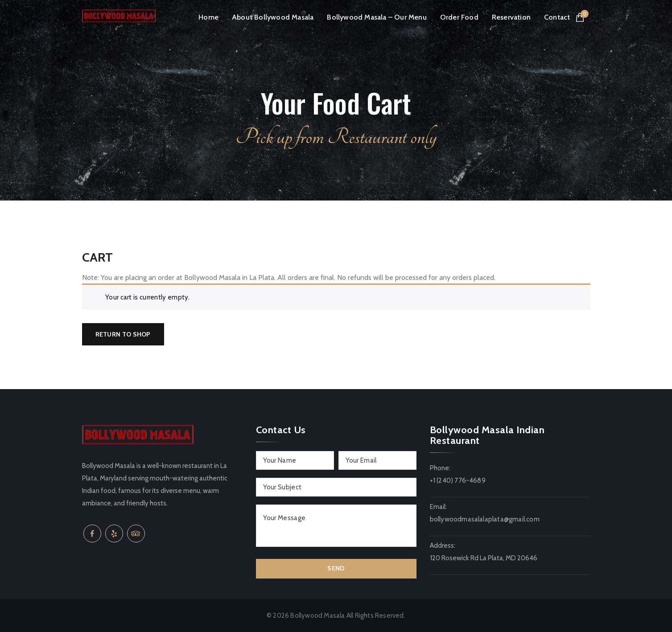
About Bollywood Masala (273, 17)
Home (208, 17)
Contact (557, 17)
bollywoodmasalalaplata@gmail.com (485, 519)
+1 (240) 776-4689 (458, 480)
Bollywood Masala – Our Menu (377, 17)
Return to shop (123, 334)
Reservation (511, 17)
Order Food (459, 17)
